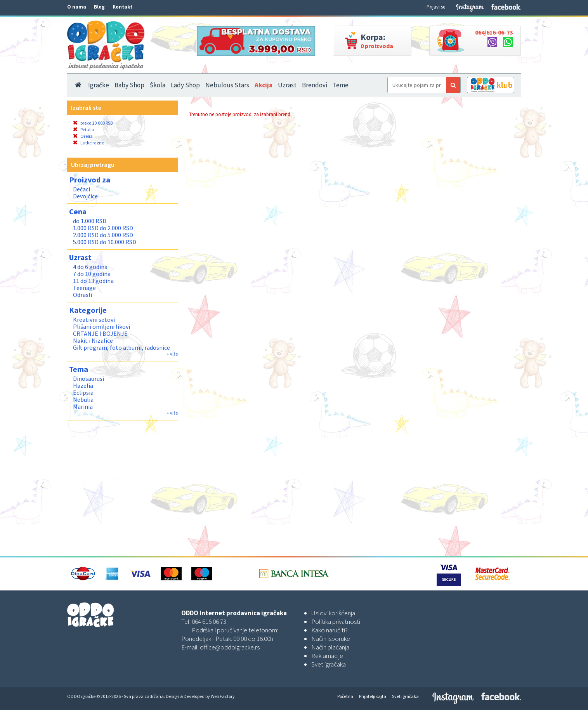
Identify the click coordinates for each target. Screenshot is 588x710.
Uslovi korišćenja (333, 613)
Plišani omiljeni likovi (101, 326)
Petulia (84, 129)
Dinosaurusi (88, 378)
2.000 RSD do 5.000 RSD (103, 235)
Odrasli (82, 295)
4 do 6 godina (90, 267)
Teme (341, 85)
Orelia (83, 136)
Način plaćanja (330, 647)
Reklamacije (327, 656)
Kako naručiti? (330, 630)
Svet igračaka (329, 664)
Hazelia (83, 385)
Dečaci (82, 189)
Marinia (83, 406)
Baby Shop (129, 85)
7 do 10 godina (92, 274)
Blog (99, 7)
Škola (158, 85)
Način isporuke (331, 639)
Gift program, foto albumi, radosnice (121, 347)
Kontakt (122, 7)
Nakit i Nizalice (93, 340)
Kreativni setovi (94, 319)
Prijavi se (436, 7)
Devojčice (85, 196)
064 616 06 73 (209, 621)
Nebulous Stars (227, 85)
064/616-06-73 (494, 32)
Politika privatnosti (336, 621)
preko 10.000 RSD (93, 123)
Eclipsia (83, 392)
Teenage (84, 288)
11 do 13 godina (93, 281)
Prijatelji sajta (373, 696)
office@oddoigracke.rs (230, 647)
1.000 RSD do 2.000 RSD (103, 228)
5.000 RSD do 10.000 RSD (105, 242)
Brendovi (315, 85)
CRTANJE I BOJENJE (100, 333)
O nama (77, 7)
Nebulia (83, 399)
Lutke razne (88, 143)
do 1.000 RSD (90, 221)
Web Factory (223, 696)
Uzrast (287, 85)
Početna (345, 696)
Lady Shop (185, 85)
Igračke (99, 85)
